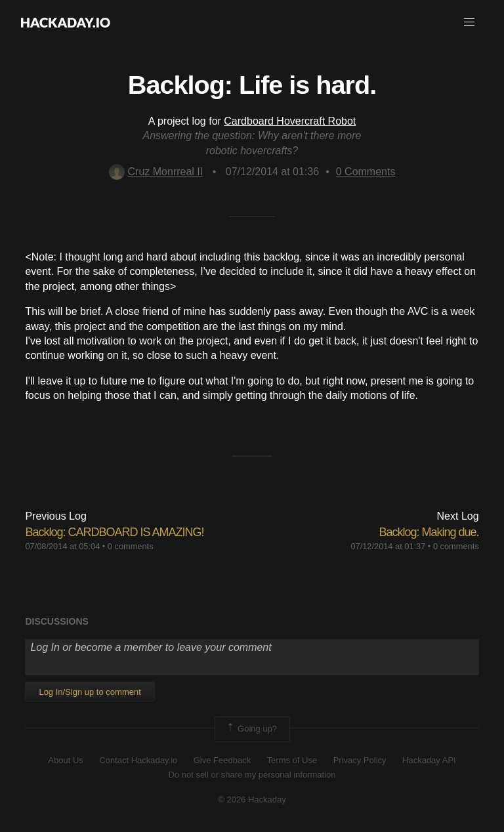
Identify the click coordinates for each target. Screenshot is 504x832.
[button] (469, 22)
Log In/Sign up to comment (90, 692)
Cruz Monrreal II (156, 172)
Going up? (251, 729)
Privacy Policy (360, 760)
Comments (366, 172)
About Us (65, 760)
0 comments (131, 546)
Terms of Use (292, 760)
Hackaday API (429, 760)
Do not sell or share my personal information (252, 775)
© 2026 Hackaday (252, 800)
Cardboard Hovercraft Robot (290, 121)
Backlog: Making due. (429, 532)
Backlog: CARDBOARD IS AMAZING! (114, 532)
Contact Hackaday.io (138, 760)
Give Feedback (222, 760)
